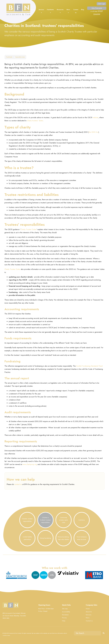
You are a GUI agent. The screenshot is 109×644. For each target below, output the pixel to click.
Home (88, 609)
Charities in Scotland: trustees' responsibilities (45, 520)
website (95, 118)
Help (64, 621)
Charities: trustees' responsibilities (27, 520)
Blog (83, 10)
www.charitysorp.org (30, 464)
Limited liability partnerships (27, 538)
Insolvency (82, 520)
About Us (33, 11)
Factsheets (50, 11)
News (68, 11)
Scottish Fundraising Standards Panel (89, 366)
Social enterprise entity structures (82, 538)
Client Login (101, 4)
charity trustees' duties (35, 121)
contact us (18, 484)
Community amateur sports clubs (63, 520)
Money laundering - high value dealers (64, 538)
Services (41, 11)
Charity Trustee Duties (28, 229)
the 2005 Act (94, 132)
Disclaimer (65, 615)
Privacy (64, 618)
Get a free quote (97, 8)
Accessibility (66, 612)
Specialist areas (20, 57)
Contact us (76, 11)
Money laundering (45, 538)
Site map (65, 609)
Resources (60, 11)
